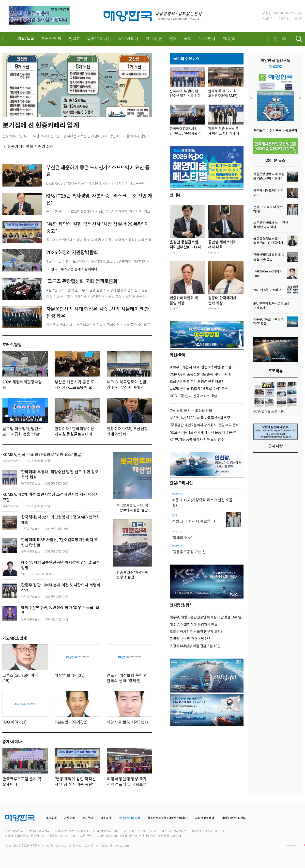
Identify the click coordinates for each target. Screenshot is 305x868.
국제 (188, 39)
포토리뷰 (275, 371)
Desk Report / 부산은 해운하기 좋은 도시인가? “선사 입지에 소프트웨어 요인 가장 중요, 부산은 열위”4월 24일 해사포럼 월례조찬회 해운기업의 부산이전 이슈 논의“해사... (98, 187)
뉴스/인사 (207, 39)
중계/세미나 (128, 39)
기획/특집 (26, 39)
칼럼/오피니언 (99, 39)
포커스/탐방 (51, 39)
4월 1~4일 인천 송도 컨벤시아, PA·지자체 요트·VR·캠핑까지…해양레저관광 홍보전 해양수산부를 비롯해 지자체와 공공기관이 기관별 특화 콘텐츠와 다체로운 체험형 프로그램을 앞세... (99, 262)
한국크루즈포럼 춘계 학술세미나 (74, 269)
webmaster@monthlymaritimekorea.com (103, 846)
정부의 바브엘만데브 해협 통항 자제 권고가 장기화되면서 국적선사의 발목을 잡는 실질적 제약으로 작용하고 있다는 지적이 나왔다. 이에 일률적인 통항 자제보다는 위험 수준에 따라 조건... (99, 244)
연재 (173, 39)
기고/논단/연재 (15, 638)
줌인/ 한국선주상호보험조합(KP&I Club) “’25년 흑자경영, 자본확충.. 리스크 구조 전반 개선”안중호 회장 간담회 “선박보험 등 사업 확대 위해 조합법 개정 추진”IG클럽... (98, 215)
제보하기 (268, 19)
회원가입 (284, 19)
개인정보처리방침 (129, 818)
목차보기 (260, 131)
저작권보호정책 (205, 818)
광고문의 (291, 131)
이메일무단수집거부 (234, 818)
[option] (275, 97)
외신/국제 (178, 355)
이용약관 (106, 818)
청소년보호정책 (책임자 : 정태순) (168, 818)
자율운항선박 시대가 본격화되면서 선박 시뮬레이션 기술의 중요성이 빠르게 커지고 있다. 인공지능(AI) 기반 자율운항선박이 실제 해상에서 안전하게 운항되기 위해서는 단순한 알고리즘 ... (99, 328)
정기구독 (275, 131)
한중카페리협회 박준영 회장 (30, 147)
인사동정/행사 (181, 605)
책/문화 (229, 39)
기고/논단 (154, 39)
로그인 (298, 19)
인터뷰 (74, 39)
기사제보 (69, 818)
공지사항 (275, 447)
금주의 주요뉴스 (186, 59)
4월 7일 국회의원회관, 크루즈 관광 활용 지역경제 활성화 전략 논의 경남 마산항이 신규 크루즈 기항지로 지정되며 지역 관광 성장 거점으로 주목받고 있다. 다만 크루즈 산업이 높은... (99, 294)
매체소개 (51, 818)
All (44, 846)
